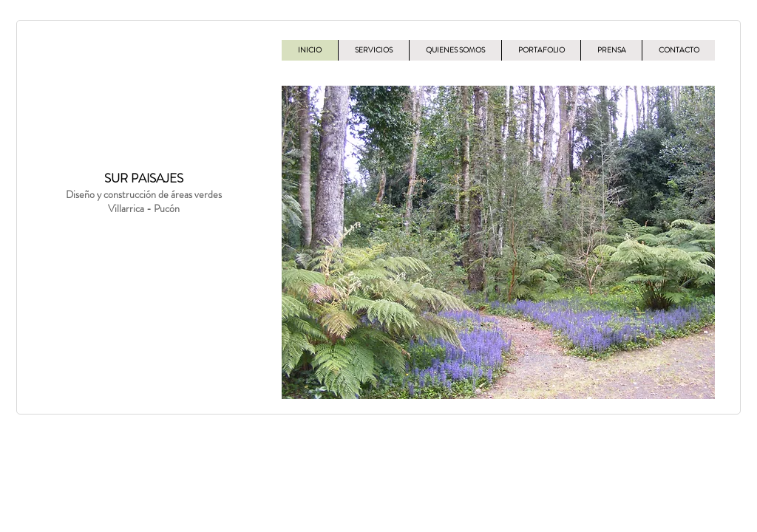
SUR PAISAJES (144, 178)
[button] (498, 242)
